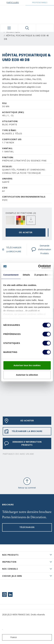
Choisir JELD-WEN (12, 576)
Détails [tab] (26, 275)
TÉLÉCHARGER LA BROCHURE (12, 249)
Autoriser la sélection (27, 375)
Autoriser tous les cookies (27, 365)
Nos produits (10, 555)
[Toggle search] (27, 28)
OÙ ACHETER (26, 232)
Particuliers (13, 3)
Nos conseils (10, 569)
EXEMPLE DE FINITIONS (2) (21, 213)
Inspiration (9, 562)
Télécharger (27, 527)
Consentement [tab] (11, 275)
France (10, 637)
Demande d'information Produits (41, 249)
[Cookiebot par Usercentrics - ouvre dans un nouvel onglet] (38, 267)
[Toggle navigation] (9, 28)
